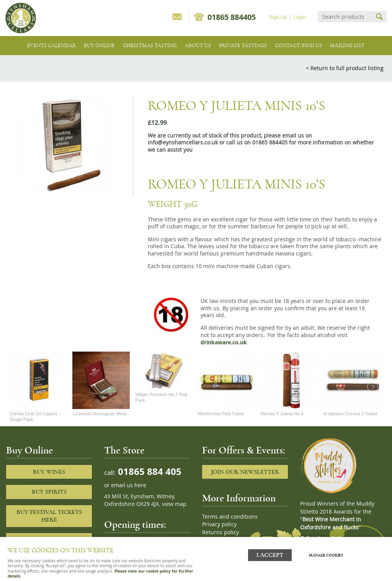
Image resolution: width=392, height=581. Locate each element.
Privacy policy (219, 524)
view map (174, 504)
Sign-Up (278, 17)
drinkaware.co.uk (224, 342)
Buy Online (99, 45)
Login (300, 17)
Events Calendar (51, 45)
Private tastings (243, 45)
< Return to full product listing (345, 68)
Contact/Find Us (298, 45)
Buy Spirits (49, 492)
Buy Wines (49, 472)
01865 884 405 (149, 471)
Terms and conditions (230, 517)
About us (198, 45)
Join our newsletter (245, 472)
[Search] (345, 17)
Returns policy (220, 532)
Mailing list (347, 45)
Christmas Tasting (150, 45)
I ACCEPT (270, 555)
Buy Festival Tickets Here (49, 516)
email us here (129, 485)
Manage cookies (326, 555)
